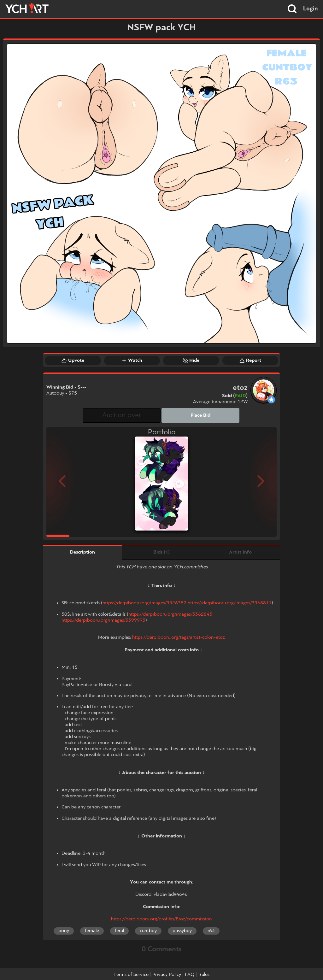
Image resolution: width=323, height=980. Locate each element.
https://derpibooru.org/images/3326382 (144, 603)
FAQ (190, 975)
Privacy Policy (167, 975)
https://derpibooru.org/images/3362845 (170, 614)
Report (250, 361)
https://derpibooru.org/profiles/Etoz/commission (161, 919)
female (92, 931)
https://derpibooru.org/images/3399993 (103, 620)
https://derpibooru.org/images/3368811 (230, 603)
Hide (191, 361)
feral (119, 931)
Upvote (73, 361)
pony (64, 931)
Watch (132, 361)
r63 (211, 931)
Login (311, 9)
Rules (204, 975)
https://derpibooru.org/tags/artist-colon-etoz (179, 637)
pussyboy (182, 931)
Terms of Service (131, 975)
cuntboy (148, 931)
